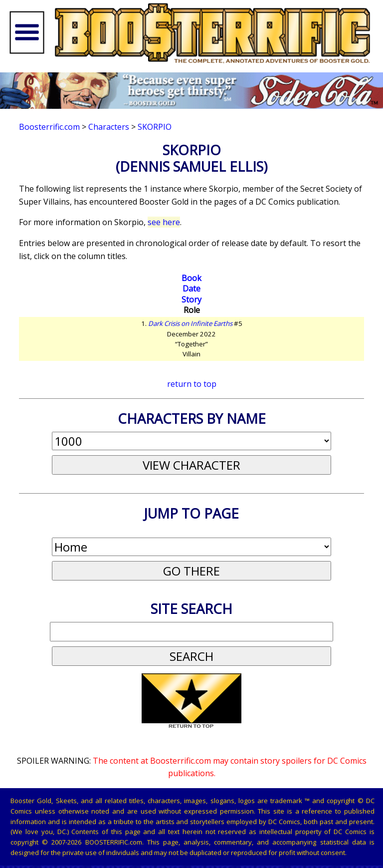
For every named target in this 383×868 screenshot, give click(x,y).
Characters (109, 127)
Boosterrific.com (49, 127)
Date (191, 289)
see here (164, 222)
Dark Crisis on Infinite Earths (190, 323)
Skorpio (155, 127)
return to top (192, 384)
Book (191, 278)
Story (191, 299)
